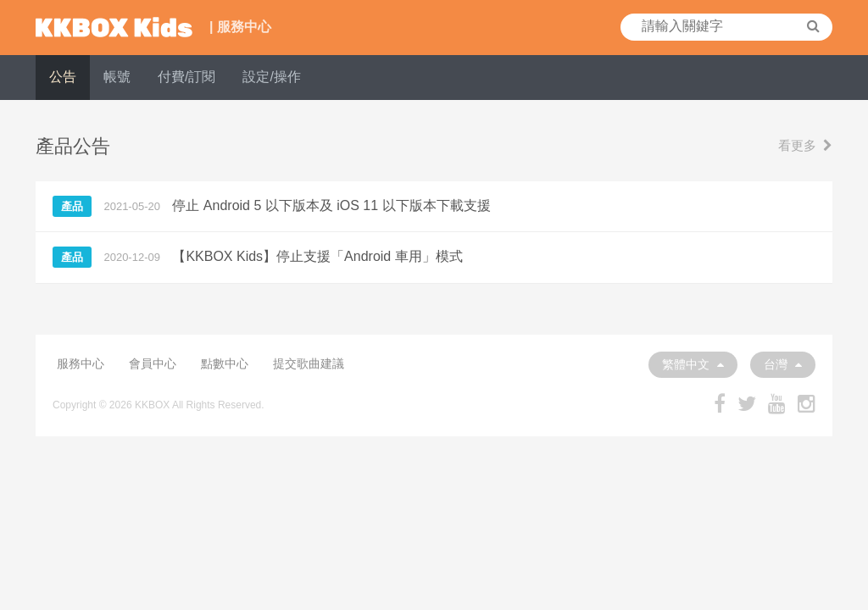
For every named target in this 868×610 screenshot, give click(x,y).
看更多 (805, 145)
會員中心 (153, 363)
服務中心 (81, 363)
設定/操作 (271, 77)
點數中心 (225, 363)
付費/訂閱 (186, 77)
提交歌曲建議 (309, 363)
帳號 (117, 77)
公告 (63, 77)
